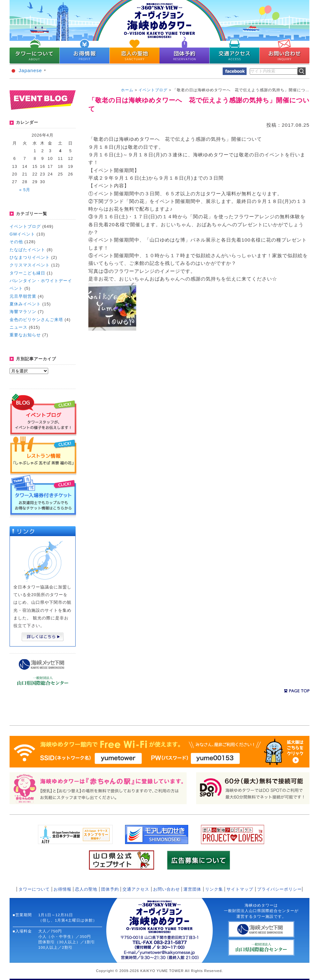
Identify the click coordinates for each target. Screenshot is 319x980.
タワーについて (34, 889)
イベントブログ (25, 226)
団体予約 (110, 889)
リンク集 (214, 889)
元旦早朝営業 (23, 296)
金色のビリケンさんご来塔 (36, 320)
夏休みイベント (25, 304)
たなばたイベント (27, 250)
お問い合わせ (167, 889)
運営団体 (192, 889)
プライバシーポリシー (279, 889)
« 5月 (25, 190)
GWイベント (22, 234)
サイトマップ (240, 889)
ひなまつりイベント (30, 257)
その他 (16, 242)
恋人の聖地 (86, 889)
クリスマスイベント (30, 265)
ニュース (19, 327)
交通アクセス (136, 889)
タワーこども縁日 (27, 273)
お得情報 (63, 889)
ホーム (127, 90)
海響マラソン (23, 312)
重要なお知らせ (25, 335)
